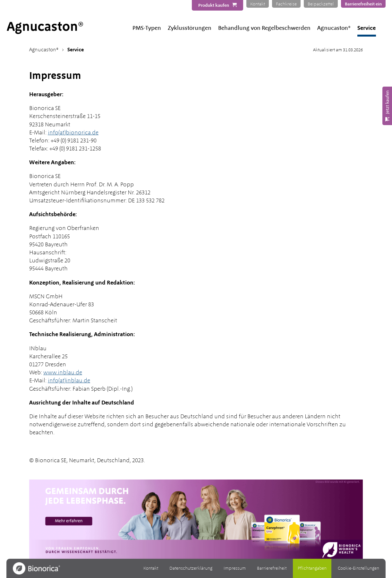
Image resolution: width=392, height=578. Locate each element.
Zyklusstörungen (190, 28)
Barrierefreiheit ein (363, 4)
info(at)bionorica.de (73, 132)
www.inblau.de (63, 372)
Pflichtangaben (312, 568)
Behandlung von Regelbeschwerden (264, 28)
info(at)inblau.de (69, 380)
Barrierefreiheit (272, 568)
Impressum (235, 568)
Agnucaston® (334, 28)
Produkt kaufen (214, 5)
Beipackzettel (321, 4)
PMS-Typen (147, 28)
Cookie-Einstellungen (358, 568)
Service (366, 28)
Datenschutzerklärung (191, 568)
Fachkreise (286, 4)
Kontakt (258, 4)
